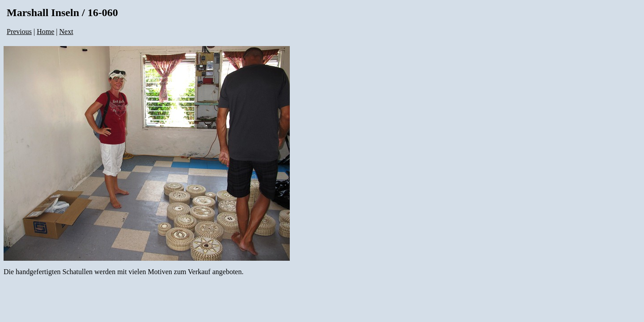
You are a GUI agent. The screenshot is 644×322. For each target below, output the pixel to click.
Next (66, 32)
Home (45, 32)
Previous (19, 32)
